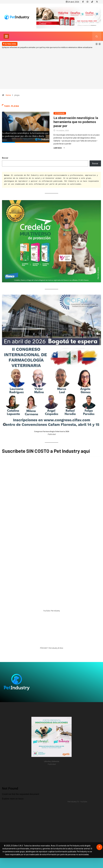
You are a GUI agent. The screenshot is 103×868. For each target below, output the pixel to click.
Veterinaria (60, 113)
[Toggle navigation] (6, 36)
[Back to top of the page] (99, 846)
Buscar (5, 157)
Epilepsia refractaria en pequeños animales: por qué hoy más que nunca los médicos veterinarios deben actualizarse (47, 47)
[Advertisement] (51, 72)
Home (8, 95)
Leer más (59, 147)
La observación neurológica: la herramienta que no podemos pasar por (76, 121)
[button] (97, 43)
